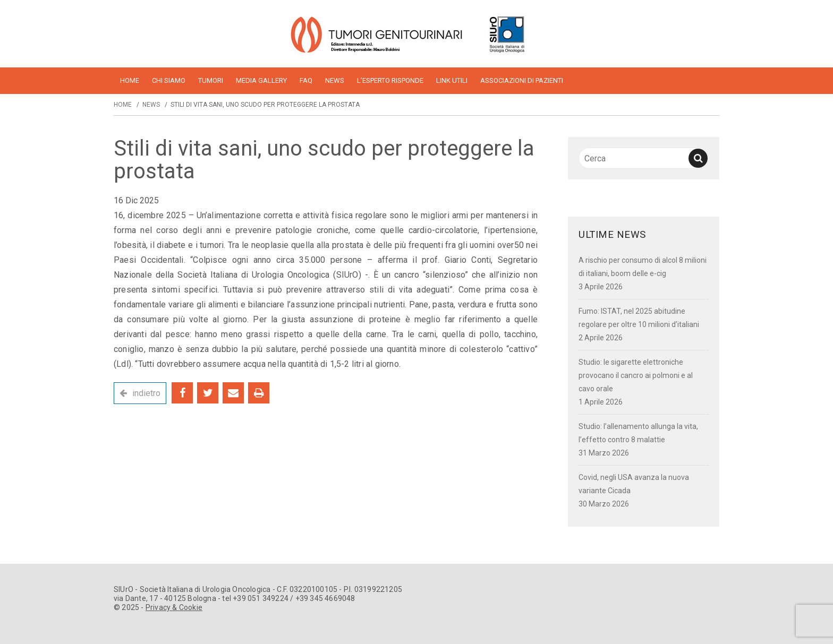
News (335, 80)
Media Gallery (261, 80)
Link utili (452, 80)
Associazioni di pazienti (522, 80)
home (130, 80)
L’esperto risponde (390, 80)
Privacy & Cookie (174, 607)
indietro (146, 393)
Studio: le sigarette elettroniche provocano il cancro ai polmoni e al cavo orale (636, 375)
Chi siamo (169, 80)
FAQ (306, 80)
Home (123, 105)
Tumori (211, 80)
